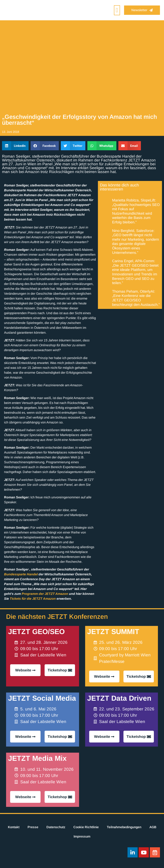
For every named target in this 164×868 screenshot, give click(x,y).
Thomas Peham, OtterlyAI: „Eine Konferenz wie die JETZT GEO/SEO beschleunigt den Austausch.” (136, 298)
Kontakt (14, 827)
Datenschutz (56, 827)
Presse (33, 827)
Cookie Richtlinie (86, 827)
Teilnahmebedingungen (124, 827)
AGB (153, 827)
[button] (117, 10)
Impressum (82, 836)
